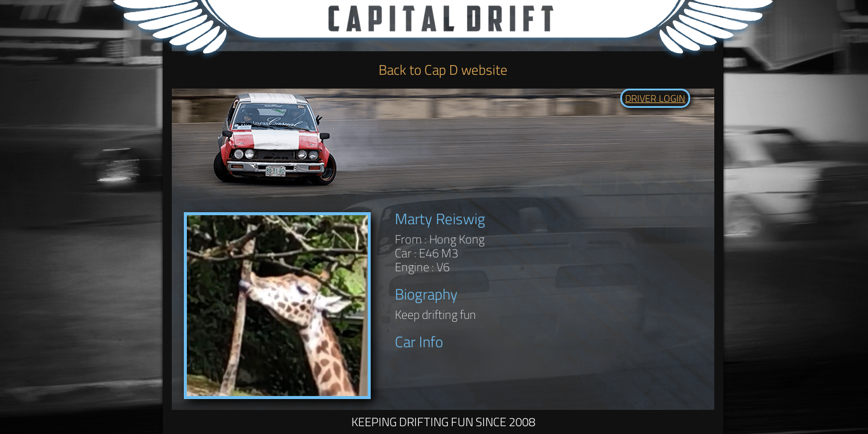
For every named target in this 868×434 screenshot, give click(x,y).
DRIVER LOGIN (655, 98)
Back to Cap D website (443, 70)
